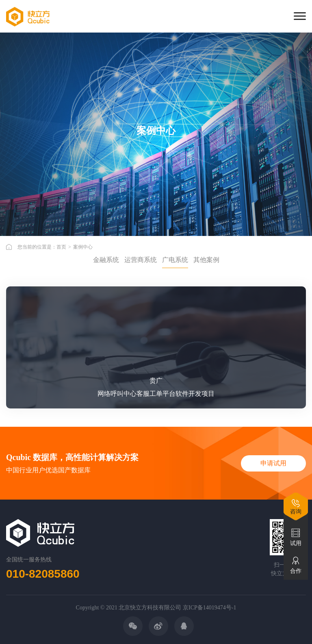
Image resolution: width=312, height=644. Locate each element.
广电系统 (175, 260)
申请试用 (273, 463)
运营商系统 (141, 260)
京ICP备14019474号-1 (209, 608)
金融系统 (106, 260)
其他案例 (206, 260)
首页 (61, 247)
